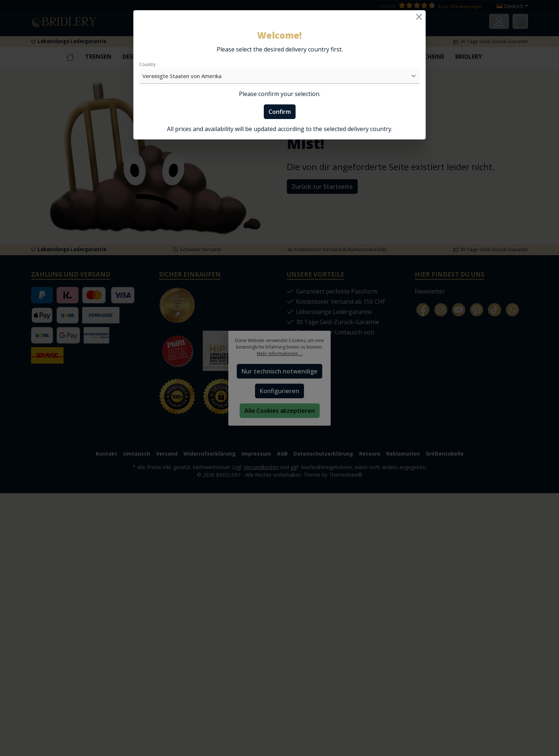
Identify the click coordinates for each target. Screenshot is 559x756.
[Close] (419, 17)
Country (147, 64)
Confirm (280, 112)
